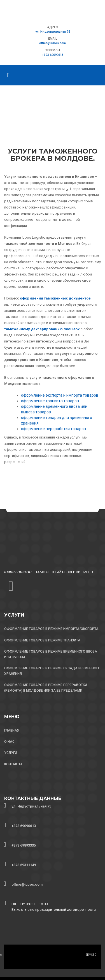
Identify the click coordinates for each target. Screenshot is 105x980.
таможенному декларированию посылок (42, 329)
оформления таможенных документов (55, 298)
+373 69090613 (53, 55)
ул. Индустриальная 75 (53, 32)
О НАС (9, 742)
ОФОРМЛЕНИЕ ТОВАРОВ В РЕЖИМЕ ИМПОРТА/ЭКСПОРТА (51, 629)
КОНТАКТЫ (13, 764)
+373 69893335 (24, 845)
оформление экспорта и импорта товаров (60, 395)
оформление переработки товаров (53, 429)
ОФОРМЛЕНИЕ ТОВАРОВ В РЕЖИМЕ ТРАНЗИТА (42, 640)
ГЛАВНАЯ (12, 730)
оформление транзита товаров (50, 401)
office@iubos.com (53, 43)
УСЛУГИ (11, 753)
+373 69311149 (24, 865)
